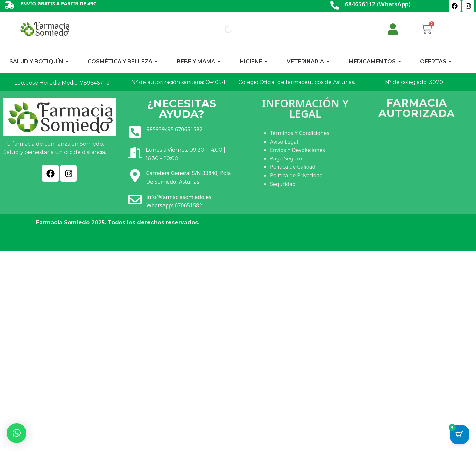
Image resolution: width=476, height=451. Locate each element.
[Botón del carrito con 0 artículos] (459, 434)
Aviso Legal (284, 142)
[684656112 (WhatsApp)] (335, 6)
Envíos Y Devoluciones (298, 150)
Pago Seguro (286, 158)
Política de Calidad (293, 167)
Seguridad (283, 184)
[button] (17, 433)
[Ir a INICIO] (44, 29)
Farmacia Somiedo (63, 223)
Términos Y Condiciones (300, 133)
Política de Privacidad (296, 175)
